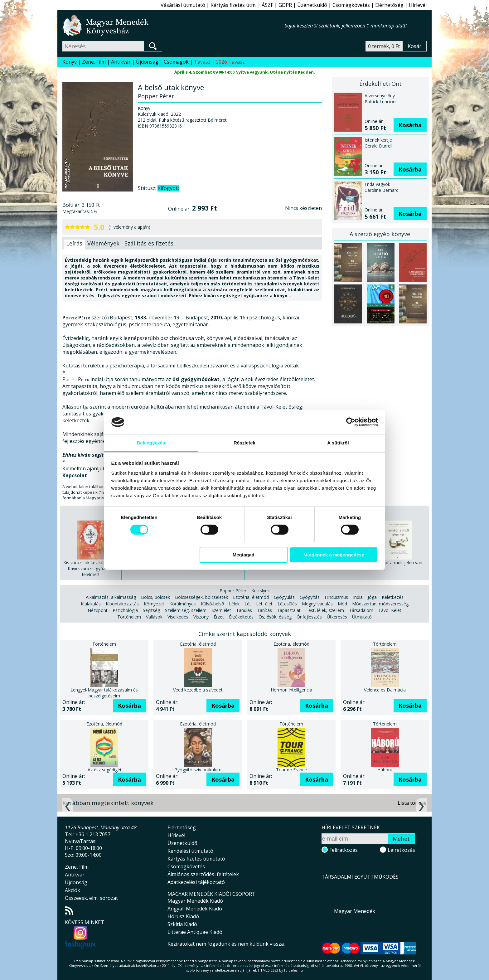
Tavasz (202, 62)
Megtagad (244, 555)
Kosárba (410, 125)
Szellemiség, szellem (186, 610)
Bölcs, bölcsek (155, 597)
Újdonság (147, 62)
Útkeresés (337, 617)
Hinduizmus (336, 597)
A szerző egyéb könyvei (381, 234)
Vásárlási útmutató (183, 5)
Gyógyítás (310, 597)
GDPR (285, 5)
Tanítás (264, 610)
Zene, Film (94, 62)
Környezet (154, 604)
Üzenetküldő (312, 5)
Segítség (151, 610)
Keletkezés (393, 597)
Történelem (129, 617)
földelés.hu (293, 970)
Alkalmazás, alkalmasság (111, 597)
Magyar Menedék (355, 911)
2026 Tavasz (230, 62)
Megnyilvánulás (317, 604)
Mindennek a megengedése (334, 555)
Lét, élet (264, 604)
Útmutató (362, 617)
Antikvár (121, 62)
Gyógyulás (284, 597)
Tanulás (244, 610)
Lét (248, 604)
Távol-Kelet (390, 610)
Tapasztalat (289, 610)
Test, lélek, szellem (325, 610)
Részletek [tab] (244, 443)
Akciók (73, 890)
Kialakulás (91, 604)
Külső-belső (212, 604)
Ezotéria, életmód (251, 597)
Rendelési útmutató (190, 851)
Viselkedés (178, 617)
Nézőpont (98, 610)
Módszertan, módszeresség (380, 604)
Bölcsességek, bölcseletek (201, 597)
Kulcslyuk (261, 591)
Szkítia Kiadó (182, 924)
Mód (342, 604)
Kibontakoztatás (122, 604)
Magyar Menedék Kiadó (195, 901)
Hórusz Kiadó (183, 916)
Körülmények (183, 604)
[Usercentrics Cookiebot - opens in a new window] (351, 422)
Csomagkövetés (351, 5)
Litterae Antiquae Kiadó (195, 932)
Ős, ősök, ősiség (275, 617)
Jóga (372, 597)
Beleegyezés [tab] (151, 443)
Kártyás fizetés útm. (233, 5)
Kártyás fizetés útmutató (196, 859)
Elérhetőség (389, 5)
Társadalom (361, 610)
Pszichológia (125, 610)
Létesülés (287, 604)
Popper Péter (233, 591)
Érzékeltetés (241, 617)
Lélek (234, 604)
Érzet (219, 617)
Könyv (70, 62)
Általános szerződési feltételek (203, 874)
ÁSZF (267, 5)
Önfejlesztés (309, 617)
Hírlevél (418, 5)
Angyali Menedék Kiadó (195, 909)
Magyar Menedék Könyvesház (174, 25)
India (358, 597)
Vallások (154, 617)
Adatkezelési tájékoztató (196, 882)
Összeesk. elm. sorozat (91, 898)
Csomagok (176, 62)
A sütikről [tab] (338, 443)
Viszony (201, 617)
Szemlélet (221, 610)
